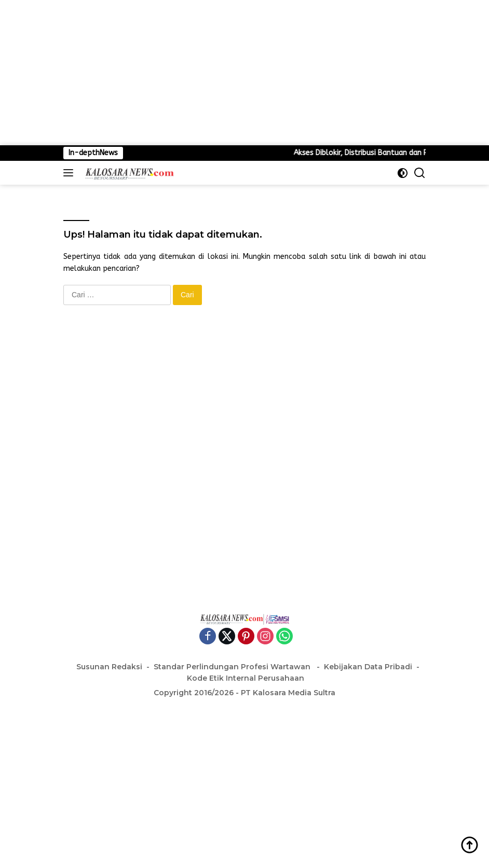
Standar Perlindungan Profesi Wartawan (233, 667)
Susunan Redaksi (109, 667)
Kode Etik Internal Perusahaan (246, 678)
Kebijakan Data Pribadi (368, 667)
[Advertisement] (244, 73)
